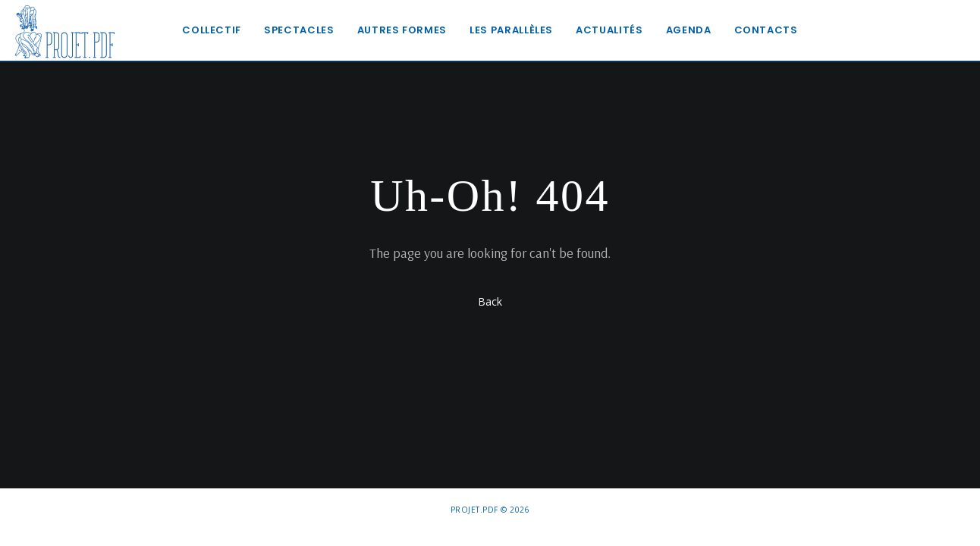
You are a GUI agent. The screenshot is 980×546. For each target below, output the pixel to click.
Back (490, 301)
